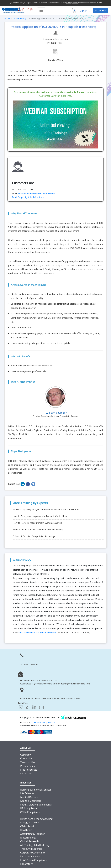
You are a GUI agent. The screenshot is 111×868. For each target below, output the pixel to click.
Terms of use (39, 722)
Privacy (51, 722)
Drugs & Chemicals (31, 801)
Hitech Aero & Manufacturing (36, 819)
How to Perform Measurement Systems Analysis (37, 523)
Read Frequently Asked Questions (28, 197)
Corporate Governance (33, 853)
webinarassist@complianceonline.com (39, 684)
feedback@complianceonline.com (74, 684)
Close (100, 3)
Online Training (20, 18)
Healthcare (26, 830)
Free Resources (29, 770)
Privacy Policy (28, 766)
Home (7, 18)
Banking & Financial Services (36, 790)
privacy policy (72, 3)
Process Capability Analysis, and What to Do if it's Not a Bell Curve (46, 509)
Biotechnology (28, 838)
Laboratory (27, 864)
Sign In (85, 11)
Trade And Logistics (31, 849)
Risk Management (30, 856)
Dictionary (26, 774)
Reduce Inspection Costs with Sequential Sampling (38, 529)
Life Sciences (27, 793)
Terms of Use (28, 762)
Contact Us (26, 758)
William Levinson (60, 39)
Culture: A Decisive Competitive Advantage (34, 536)
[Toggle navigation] (41, 10)
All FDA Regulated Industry (35, 845)
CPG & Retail (27, 826)
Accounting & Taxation (33, 834)
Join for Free (100, 10)
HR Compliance (29, 808)
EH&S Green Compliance (34, 860)
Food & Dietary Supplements (36, 805)
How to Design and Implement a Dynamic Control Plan (40, 516)
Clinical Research (29, 841)
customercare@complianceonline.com (36, 193)
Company (25, 755)
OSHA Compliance (30, 812)
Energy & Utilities (30, 823)
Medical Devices (29, 797)
